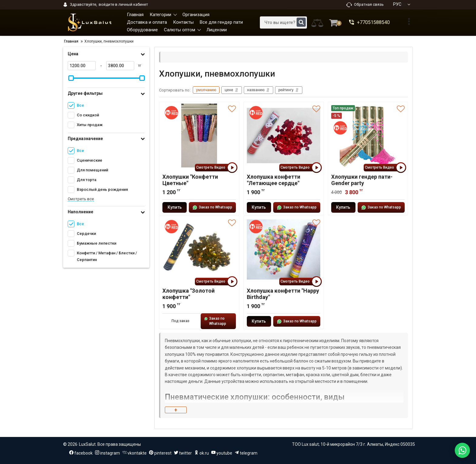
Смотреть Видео (216, 168)
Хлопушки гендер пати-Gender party (362, 180)
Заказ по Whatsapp (212, 208)
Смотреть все (81, 199)
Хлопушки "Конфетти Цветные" (190, 180)
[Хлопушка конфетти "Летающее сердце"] (284, 136)
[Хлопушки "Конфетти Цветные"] (199, 136)
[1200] (82, 66)
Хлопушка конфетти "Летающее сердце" (274, 180)
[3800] (120, 66)
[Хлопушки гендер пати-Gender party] (368, 136)
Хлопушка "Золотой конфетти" (189, 294)
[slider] (71, 78)
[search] (283, 22)
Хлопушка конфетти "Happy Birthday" (283, 294)
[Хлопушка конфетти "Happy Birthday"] (284, 249)
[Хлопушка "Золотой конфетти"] (199, 249)
